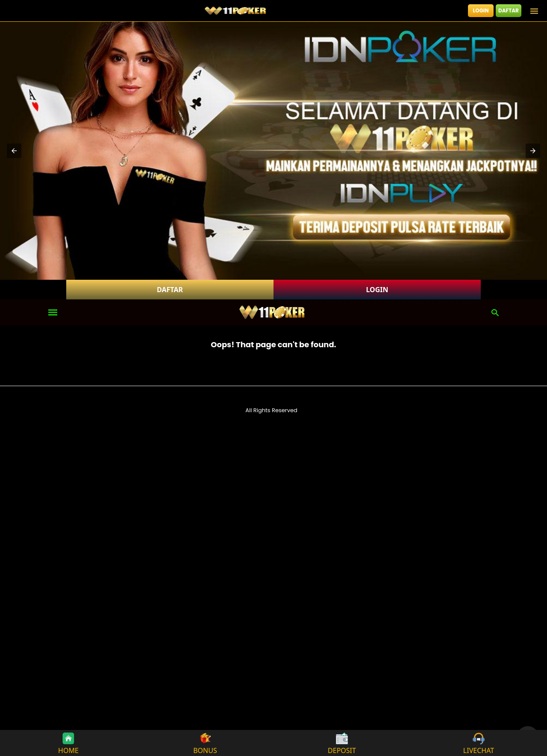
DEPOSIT (342, 743)
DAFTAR (509, 10)
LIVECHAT (479, 743)
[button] (14, 151)
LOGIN (481, 10)
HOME (68, 743)
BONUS (205, 743)
